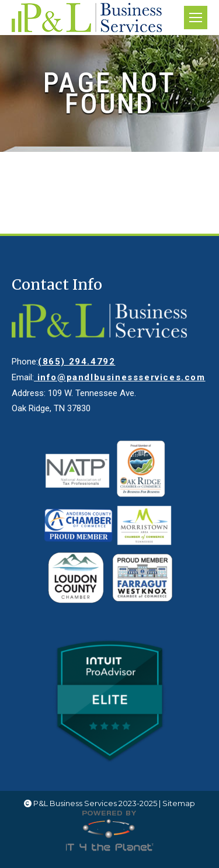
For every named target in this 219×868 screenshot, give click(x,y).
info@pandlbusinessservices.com (120, 377)
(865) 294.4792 (77, 362)
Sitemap (179, 803)
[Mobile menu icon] (196, 18)
